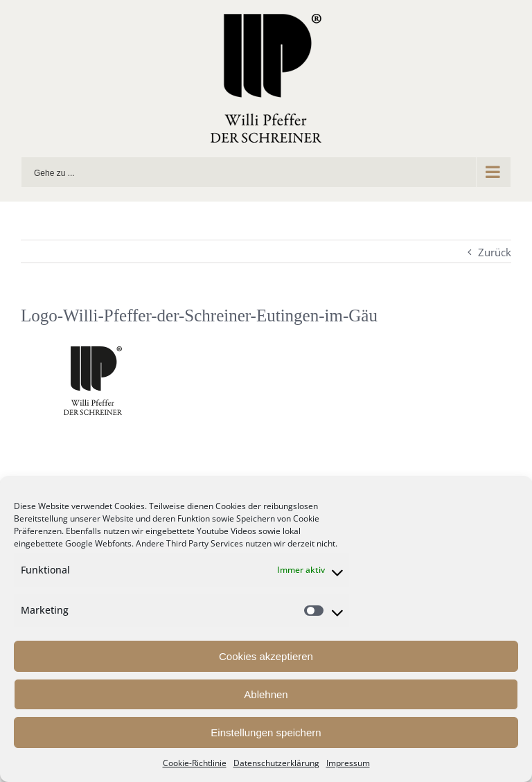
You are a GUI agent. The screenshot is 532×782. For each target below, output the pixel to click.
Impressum (348, 763)
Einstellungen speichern (266, 732)
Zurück (495, 252)
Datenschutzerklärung (276, 763)
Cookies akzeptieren (266, 656)
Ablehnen (266, 694)
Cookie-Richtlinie (195, 763)
